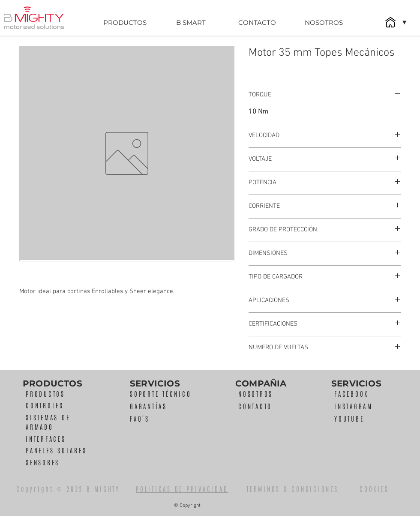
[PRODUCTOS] (125, 22)
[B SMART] (191, 22)
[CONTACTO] (257, 22)
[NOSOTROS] (324, 22)
